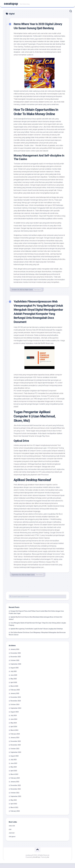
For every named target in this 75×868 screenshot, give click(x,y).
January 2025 (15, 698)
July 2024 (14, 720)
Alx (48, 862)
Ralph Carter (29, 294)
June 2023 (14, 768)
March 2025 (14, 691)
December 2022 (16, 790)
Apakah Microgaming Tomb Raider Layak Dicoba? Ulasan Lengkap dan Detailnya (37, 634)
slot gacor (12, 841)
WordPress (37, 862)
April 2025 (14, 687)
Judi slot (12, 838)
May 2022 (14, 805)
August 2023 (15, 761)
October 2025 (15, 665)
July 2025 (14, 676)
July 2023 (14, 764)
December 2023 (16, 746)
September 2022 (16, 801)
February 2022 (15, 816)
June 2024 (14, 724)
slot (10, 834)
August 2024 (15, 717)
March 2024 (14, 735)
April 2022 (14, 808)
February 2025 (15, 695)
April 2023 (14, 775)
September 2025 (16, 669)
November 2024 (16, 706)
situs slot (12, 831)
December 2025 (16, 658)
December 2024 (16, 702)
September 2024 (16, 713)
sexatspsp (11, 4)
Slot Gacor (37, 294)
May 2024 (14, 728)
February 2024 (15, 739)
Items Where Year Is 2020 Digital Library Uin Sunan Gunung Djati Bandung (35, 29)
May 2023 (14, 772)
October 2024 (15, 709)
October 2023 (15, 753)
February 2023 (15, 783)
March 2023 (14, 779)
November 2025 (16, 661)
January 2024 (15, 742)
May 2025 (14, 684)
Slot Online (39, 580)
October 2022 (15, 798)
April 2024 (14, 731)
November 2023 (16, 750)
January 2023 (15, 786)
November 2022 (16, 794)
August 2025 (15, 673)
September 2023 (16, 757)
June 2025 (14, 680)
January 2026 (15, 654)
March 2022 (14, 812)
